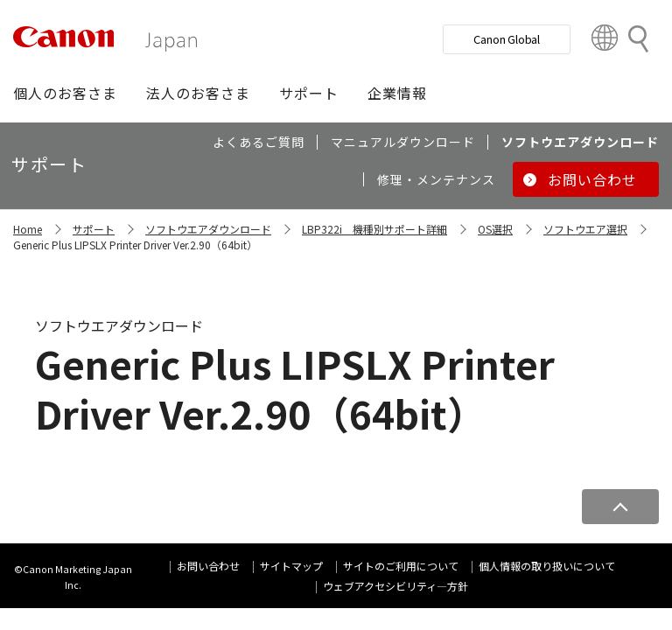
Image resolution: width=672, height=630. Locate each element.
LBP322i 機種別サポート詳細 (374, 229)
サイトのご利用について (401, 566)
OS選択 (495, 229)
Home (28, 229)
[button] (65, 93)
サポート (94, 229)
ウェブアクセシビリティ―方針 (395, 586)
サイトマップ (291, 566)
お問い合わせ (208, 566)
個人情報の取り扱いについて (547, 566)
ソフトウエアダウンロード (208, 229)
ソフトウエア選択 (585, 229)
